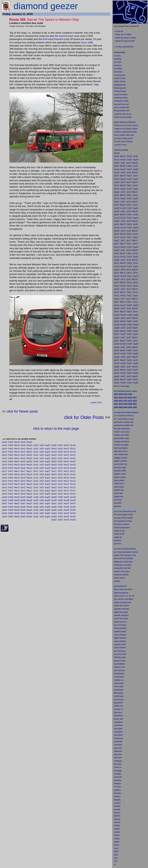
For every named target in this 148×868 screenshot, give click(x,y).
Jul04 (42, 513)
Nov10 (66, 494)
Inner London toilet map (124, 135)
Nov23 (66, 452)
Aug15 (48, 478)
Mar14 (17, 481)
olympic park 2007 (122, 435)
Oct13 (60, 484)
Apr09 (23, 497)
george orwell (120, 661)
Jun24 (36, 449)
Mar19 (17, 465)
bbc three (118, 764)
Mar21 (17, 458)
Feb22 (11, 455)
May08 (29, 500)
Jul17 (42, 471)
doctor (117, 719)
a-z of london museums (124, 416)
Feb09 (11, 497)
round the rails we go (123, 114)
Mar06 (17, 507)
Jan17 (4, 471)
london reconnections (123, 117)
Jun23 (36, 452)
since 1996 (87, 42)
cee (115, 839)
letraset (117, 806)
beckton (117, 796)
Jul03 (42, 517)
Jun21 (36, 458)
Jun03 (36, 517)
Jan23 (4, 452)
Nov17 (66, 471)
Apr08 (23, 500)
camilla (117, 832)
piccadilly (118, 503)
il (117, 544)
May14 (29, 481)
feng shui (118, 754)
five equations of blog (123, 521)
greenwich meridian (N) (124, 422)
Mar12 (17, 487)
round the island (121, 95)
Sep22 (54, 455)
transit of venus (120, 622)
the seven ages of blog (123, 515)
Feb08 (11, 500)
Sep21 (54, 458)
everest (117, 822)
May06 (29, 507)
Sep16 (54, 474)
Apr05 (23, 510)
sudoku (117, 829)
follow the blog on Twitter (126, 38)
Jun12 (36, 487)
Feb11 (11, 491)
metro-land (118, 493)
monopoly (118, 745)
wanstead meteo (121, 98)
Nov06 (66, 507)
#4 (133, 596)
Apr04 (23, 513)
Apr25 (23, 445)
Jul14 (42, 481)
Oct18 (60, 468)
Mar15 (17, 478)
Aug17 (48, 471)
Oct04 (60, 513)
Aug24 (48, 449)
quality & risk (119, 531)
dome (116, 848)
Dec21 (73, 458)
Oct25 (60, 445)
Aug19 (48, 465)
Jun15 (36, 478)
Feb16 (11, 474)
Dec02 (73, 520)
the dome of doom (122, 524)
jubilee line (118, 706)
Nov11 (66, 491)
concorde (118, 777)
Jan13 (4, 484)
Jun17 (36, 471)
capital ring (118, 497)
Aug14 (48, 481)
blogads (117, 800)
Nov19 (66, 465)
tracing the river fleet (122, 568)
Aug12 (48, 487)
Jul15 (42, 478)
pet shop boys (120, 651)
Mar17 (17, 471)
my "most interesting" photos (126, 552)
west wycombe (120, 654)
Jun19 (36, 465)
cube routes (119, 487)
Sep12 (54, 487)
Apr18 (23, 468)
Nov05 (66, 510)
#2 (127, 596)
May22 (29, 455)
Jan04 (4, 513)
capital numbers (121, 461)
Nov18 (66, 468)
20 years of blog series (123, 138)
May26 (29, 442)
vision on (118, 767)
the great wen (120, 75)
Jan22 (4, 455)
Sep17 (54, 471)
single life (118, 537)
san (115, 670)
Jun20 (36, 462)
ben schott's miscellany (124, 599)
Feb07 (11, 504)
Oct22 (60, 455)
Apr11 (23, 491)
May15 (29, 478)
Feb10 (11, 494)
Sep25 (54, 445)
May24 (29, 449)
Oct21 (60, 458)
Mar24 (17, 449)
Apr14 (23, 481)
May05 (29, 510)
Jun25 (36, 445)
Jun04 (36, 513)
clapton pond (119, 667)
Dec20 (73, 462)
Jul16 (42, 474)
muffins (117, 826)
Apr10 (23, 494)
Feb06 (11, 507)
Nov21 (66, 458)
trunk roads (119, 686)
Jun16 (36, 474)
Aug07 (48, 504)
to (117, 858)
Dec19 (73, 465)
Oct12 (60, 487)
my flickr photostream (124, 47)
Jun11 (36, 491)
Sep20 (54, 462)
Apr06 (23, 507)
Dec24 (73, 449)
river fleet (118, 500)
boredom (118, 540)
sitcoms (117, 813)
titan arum (118, 712)
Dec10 (73, 494)
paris (116, 855)
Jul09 (42, 497)
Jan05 (4, 510)
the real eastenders (122, 429)
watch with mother (122, 606)
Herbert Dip (119, 490)
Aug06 (48, 507)
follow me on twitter (124, 34)
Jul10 (42, 494)
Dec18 (73, 468)
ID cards (117, 787)
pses (119, 803)
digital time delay (121, 612)
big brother (118, 703)
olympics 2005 (120, 471)
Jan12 (4, 487)
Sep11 (54, 491)
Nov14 (66, 481)
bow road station (121, 448)
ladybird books (120, 632)
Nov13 (66, 484)
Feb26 (11, 442)
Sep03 (54, 517)
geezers (125, 593)
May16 (29, 474)
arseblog (118, 59)
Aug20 (48, 462)
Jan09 (4, 497)
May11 (29, 491)
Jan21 (4, 458)
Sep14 (54, 481)
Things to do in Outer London (126, 125)
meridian (128, 565)
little (116, 693)
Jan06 (4, 507)
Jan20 (4, 462)
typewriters (118, 716)
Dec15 (73, 478)
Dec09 (73, 497)
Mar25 (17, 445)
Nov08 (66, 500)
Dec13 (73, 484)
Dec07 (73, 504)
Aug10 (48, 494)
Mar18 (17, 468)
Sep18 (54, 468)
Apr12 (23, 487)
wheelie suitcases (121, 615)
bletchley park (120, 657)
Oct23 (60, 452)
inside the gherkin (121, 575)
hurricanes (118, 735)
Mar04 (17, 513)
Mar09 (17, 497)
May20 (29, 462)
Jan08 (4, 500)
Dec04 (73, 513)
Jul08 (42, 500)
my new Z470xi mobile (123, 518)
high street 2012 (121, 451)
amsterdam (119, 690)
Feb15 (11, 478)
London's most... (121, 145)
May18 (29, 468)
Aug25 (48, 445)
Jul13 (42, 484)
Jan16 (4, 474)
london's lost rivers (122, 432)
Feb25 (11, 445)
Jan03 (4, 517)
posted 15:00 (96, 403)
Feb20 (11, 462)
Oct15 (60, 478)
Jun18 (36, 468)
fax (118, 839)
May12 (29, 487)
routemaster (119, 677)
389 (11, 36)
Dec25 (73, 445)
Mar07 (17, 504)
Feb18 (11, 468)
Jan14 (4, 481)
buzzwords (118, 738)
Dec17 (73, 471)
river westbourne (121, 454)
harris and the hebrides (124, 558)
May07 (29, 504)
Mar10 (17, 494)
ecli (115, 803)
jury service (119, 700)
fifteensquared (120, 88)
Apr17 (23, 471)
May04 (29, 513)
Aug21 (48, 458)
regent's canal (120, 474)
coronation (118, 722)
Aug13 (48, 484)
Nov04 (66, 513)
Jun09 (36, 497)
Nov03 (66, 517)
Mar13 (17, 484)
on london (118, 69)
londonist (118, 65)
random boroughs (121, 445)
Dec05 (73, 510)
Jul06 (42, 507)
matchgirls (118, 732)
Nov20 (66, 462)
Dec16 (73, 474)
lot (115, 858)
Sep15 (54, 478)
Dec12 (73, 487)
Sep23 (54, 452)
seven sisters (119, 578)
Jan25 (4, 445)
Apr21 (23, 458)
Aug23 (48, 452)
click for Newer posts (22, 411)
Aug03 (48, 517)
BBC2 (116, 851)
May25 (29, 445)
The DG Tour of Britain (123, 142)
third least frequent (53, 39)
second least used (69, 36)
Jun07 (36, 504)
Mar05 (17, 510)
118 (116, 861)
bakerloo (118, 506)
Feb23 (11, 452)
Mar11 (17, 491)
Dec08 (73, 500)
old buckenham (120, 628)
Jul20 (42, 462)
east (116, 683)
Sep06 (54, 507)
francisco (121, 670)
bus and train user (121, 104)
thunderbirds (119, 674)
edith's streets (120, 81)
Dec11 (73, 491)
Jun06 (36, 507)
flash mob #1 (119, 596)
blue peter (118, 729)
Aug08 (48, 500)
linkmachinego (120, 91)
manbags (118, 761)
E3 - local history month (124, 419)
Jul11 (42, 491)
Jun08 (36, 500)
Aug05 (48, 510)
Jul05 (42, 510)
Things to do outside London (126, 129)
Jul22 (42, 455)
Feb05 (11, 510)
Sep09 (54, 497)
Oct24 (60, 449)
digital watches (120, 638)
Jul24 (42, 449)
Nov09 (66, 497)
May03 (29, 517)
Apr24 (23, 449)
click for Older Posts (84, 417)
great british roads (121, 438)
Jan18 (4, 468)
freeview (117, 793)
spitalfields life (120, 85)
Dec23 (73, 452)
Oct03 (60, 517)
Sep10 (54, 494)
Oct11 (60, 491)
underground (125, 602)
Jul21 (42, 458)
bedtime (117, 790)
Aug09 (48, 497)
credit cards (119, 696)
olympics (118, 644)
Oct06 (60, 507)
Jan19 (4, 465)
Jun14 (36, 481)
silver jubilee (119, 480)
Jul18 (42, 468)
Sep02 (54, 520)
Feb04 (11, 513)
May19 (29, 465)
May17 (29, 471)
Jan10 (4, 494)
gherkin (117, 816)
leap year (118, 758)
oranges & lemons (122, 442)
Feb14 (11, 481)
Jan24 (4, 449)
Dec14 (73, 481)
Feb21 (11, 458)
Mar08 (17, 500)
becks (116, 845)
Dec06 (73, 507)
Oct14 (60, 481)
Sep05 (54, 510)
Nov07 (66, 504)
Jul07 (42, 504)
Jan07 (4, 504)
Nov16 (66, 474)
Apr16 (23, 474)
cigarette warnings (122, 609)
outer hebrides (120, 641)
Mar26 (17, 442)
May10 (29, 494)
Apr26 (23, 442)
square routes (120, 477)
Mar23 (17, 452)
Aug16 (48, 474)
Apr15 (23, 478)
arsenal (117, 809)
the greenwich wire (122, 111)
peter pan (118, 748)
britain (120, 693)
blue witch (118, 72)
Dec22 (73, 455)
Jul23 (42, 452)
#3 (130, 596)
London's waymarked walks (125, 132)
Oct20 (60, 462)
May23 (29, 452)
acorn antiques (120, 635)
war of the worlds (121, 619)
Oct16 (60, 474)
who (121, 719)
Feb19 (11, 465)
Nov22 (66, 455)
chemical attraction (122, 528)
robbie (117, 842)
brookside (118, 742)
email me (119, 31)
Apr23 (23, 452)
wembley (118, 780)
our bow (117, 56)
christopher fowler (121, 101)
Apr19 (23, 465)
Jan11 (4, 491)
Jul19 (42, 465)
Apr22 (23, 455)
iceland (117, 581)
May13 (29, 484)
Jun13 (36, 484)
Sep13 (54, 484)
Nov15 (66, 478)
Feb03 (11, 517)
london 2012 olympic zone (125, 555)
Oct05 (60, 510)
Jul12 (42, 487)
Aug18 (48, 468)
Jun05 (36, 510)
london (117, 602)
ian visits (118, 62)
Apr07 (23, 504)
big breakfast (119, 664)
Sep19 (54, 465)
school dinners (120, 648)
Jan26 (4, 442)
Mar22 (17, 455)
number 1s (118, 709)
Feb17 (11, 471)
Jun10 (36, 494)
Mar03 (17, 517)
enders (121, 683)
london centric (120, 78)
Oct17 (60, 471)
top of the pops (120, 625)
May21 (29, 458)
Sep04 (54, 513)
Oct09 (60, 497)
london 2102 (119, 534)
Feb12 (11, 487)
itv (115, 864)
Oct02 (60, 520)
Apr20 (23, 462)
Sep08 (54, 500)
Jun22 (36, 455)
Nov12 (66, 487)
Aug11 (48, 491)
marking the (119, 565)
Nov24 (66, 449)
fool (120, 544)
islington (117, 784)
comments (118, 725)
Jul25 (42, 445)
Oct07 (60, 504)
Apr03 (23, 517)
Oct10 (60, 494)
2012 (124, 644)
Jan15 (4, 478)
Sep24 (54, 449)
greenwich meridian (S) (124, 425)
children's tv (119, 680)
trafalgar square (121, 458)
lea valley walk (120, 468)
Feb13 (11, 484)
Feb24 (11, 449)
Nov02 (66, 520)
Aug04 (48, 513)
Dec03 (73, 517)
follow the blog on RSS (125, 41)
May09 (29, 497)
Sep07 (54, 504)
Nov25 (66, 445)
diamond (118, 593)
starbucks (118, 751)
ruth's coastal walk (122, 107)
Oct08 (60, 500)
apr (115, 544)
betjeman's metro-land (123, 562)
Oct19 (60, 465)
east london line (121, 464)
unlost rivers (119, 484)
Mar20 (17, 462)
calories (117, 819)
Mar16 (17, 474)
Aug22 (48, 455)
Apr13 (23, 484)
